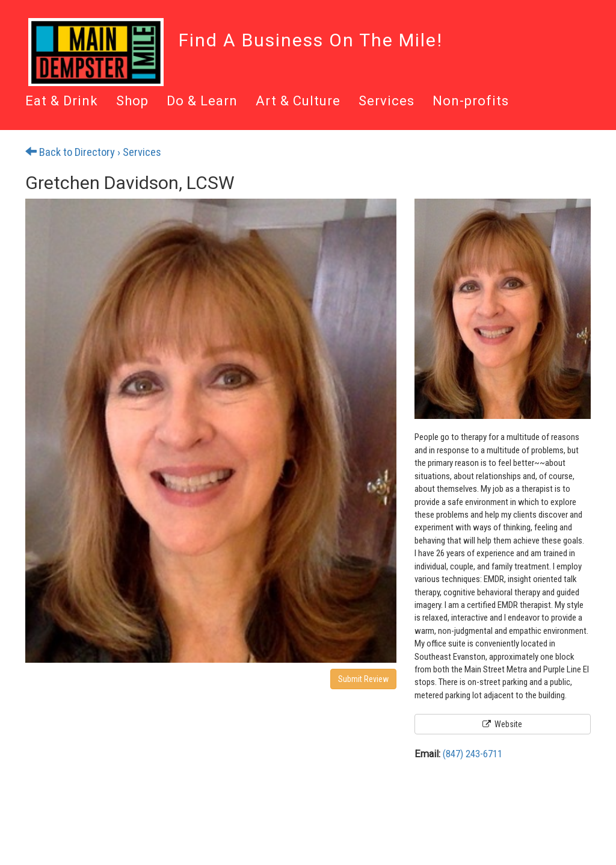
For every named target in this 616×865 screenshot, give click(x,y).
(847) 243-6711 (473, 754)
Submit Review (363, 679)
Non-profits (471, 102)
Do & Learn (202, 102)
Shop (132, 102)
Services (387, 102)
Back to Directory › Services (93, 152)
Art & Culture (298, 102)
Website (502, 724)
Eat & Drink (62, 102)
